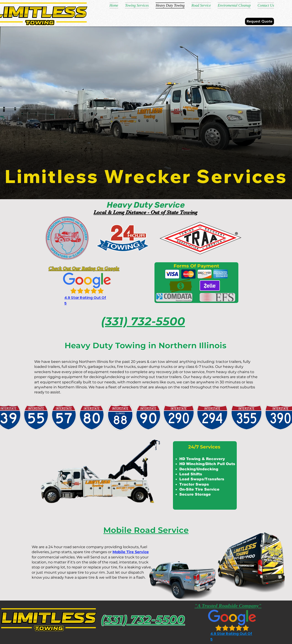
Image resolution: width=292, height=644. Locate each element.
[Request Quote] (259, 21)
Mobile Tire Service (131, 552)
